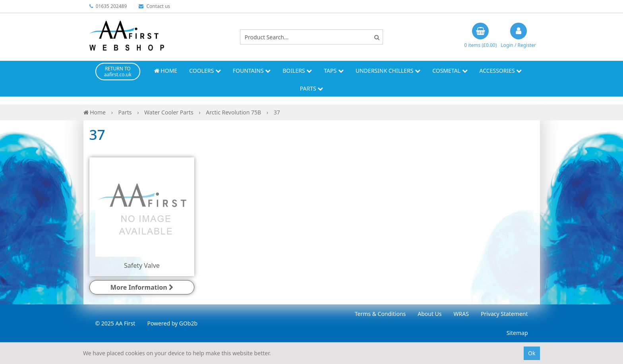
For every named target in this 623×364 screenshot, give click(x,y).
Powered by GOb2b (172, 323)
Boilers (297, 71)
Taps (334, 71)
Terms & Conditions (380, 314)
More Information (142, 287)
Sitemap (517, 333)
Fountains (252, 71)
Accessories (501, 71)
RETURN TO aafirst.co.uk (118, 72)
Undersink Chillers (388, 71)
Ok (532, 353)
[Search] (377, 37)
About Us (430, 314)
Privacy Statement (504, 314)
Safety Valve (142, 265)
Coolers (205, 71)
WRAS (461, 314)
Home (166, 71)
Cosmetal (450, 71)
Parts (312, 88)
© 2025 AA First (115, 323)
